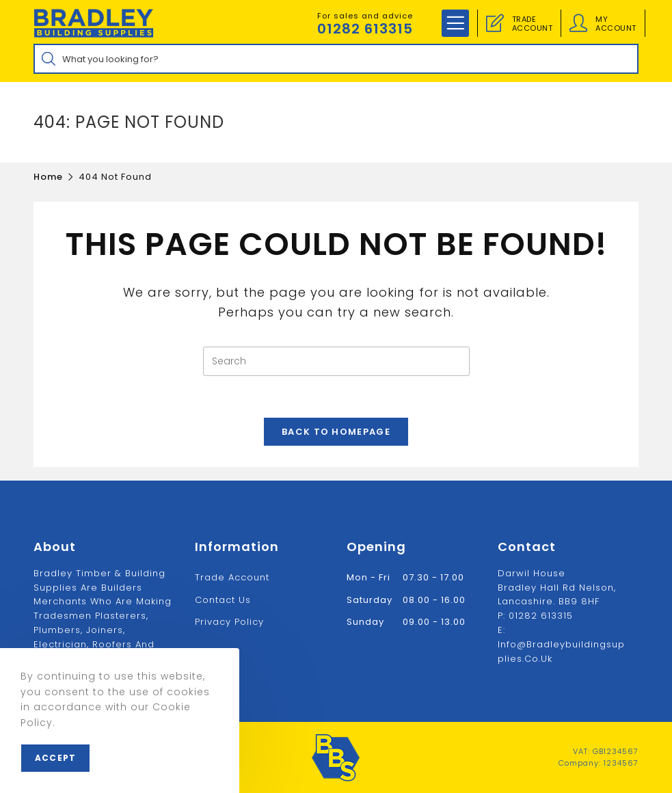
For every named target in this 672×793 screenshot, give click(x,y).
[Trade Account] (495, 23)
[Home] (48, 177)
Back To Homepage (336, 432)
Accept (55, 758)
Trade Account (232, 577)
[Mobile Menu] (455, 23)
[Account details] (578, 23)
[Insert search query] (336, 361)
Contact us (223, 600)
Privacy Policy (229, 622)
